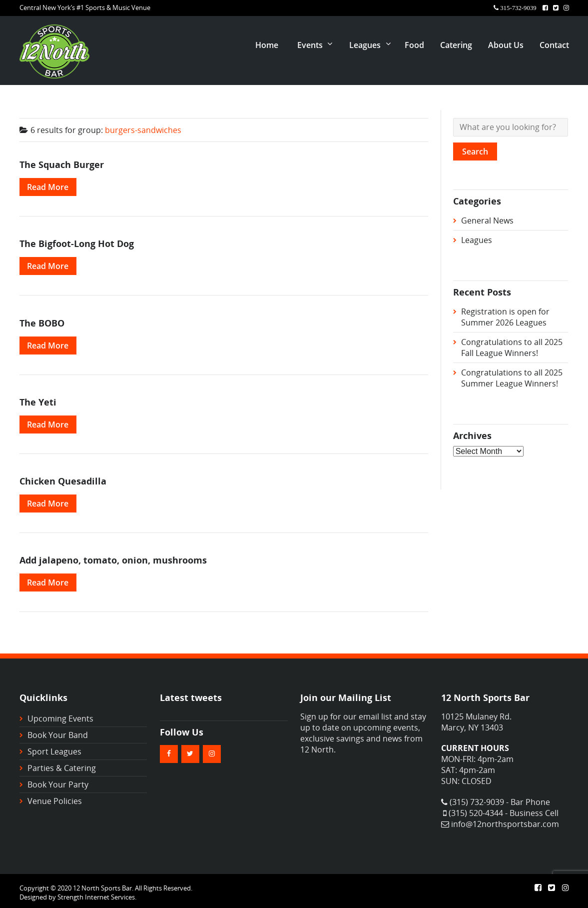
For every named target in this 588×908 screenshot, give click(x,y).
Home (267, 45)
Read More (48, 187)
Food (414, 45)
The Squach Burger (62, 164)
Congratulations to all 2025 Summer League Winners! (512, 378)
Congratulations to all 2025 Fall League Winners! (512, 347)
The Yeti (38, 402)
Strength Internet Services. (97, 897)
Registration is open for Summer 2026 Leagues (505, 317)
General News (487, 220)
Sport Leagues (54, 751)
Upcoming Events (60, 718)
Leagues (365, 45)
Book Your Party (58, 784)
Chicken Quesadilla (63, 481)
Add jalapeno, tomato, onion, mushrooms (113, 560)
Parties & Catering (62, 768)
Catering (456, 45)
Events (310, 45)
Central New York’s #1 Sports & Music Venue (85, 7)
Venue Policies (55, 801)
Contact (554, 45)
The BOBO (42, 323)
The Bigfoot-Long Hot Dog (77, 243)
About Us (506, 45)
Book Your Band (58, 735)
